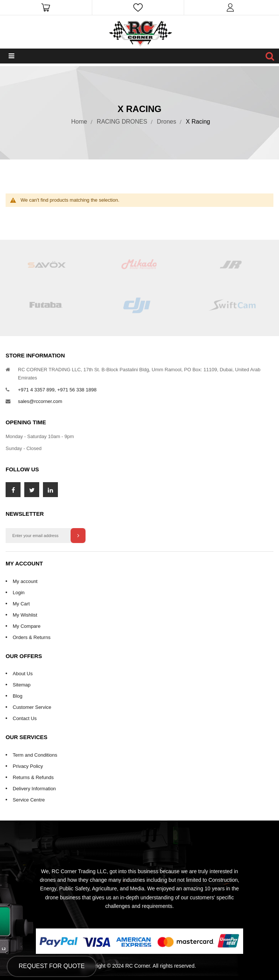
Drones (167, 122)
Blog (18, 696)
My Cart (21, 604)
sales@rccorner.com (40, 401)
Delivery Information (34, 789)
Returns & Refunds (33, 777)
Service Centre (29, 800)
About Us (23, 674)
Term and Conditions (35, 755)
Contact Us (25, 718)
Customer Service (32, 707)
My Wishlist (25, 615)
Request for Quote (52, 966)
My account (25, 581)
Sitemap (22, 685)
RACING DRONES (122, 122)
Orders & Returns (32, 637)
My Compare (27, 626)
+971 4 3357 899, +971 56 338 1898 (57, 390)
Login (19, 593)
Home (79, 122)
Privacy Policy (28, 766)
